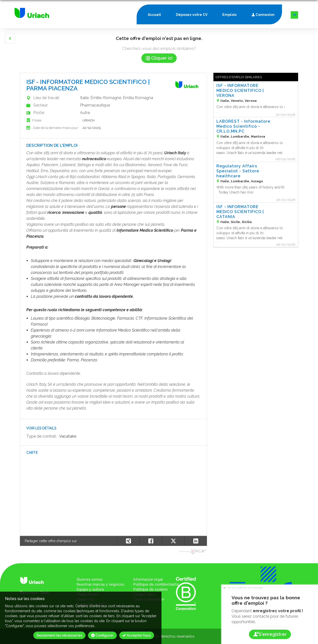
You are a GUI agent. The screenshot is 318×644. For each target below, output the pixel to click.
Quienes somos (90, 579)
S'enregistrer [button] (270, 634)
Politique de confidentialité (156, 584)
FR (295, 15)
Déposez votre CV (192, 15)
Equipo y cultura (90, 589)
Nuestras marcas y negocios (100, 584)
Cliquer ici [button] (159, 58)
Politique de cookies (151, 589)
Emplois (229, 15)
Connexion (263, 14)
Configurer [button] (102, 635)
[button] (10, 38)
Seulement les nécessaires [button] (59, 635)
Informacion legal (148, 579)
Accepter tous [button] (137, 635)
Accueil (154, 15)
